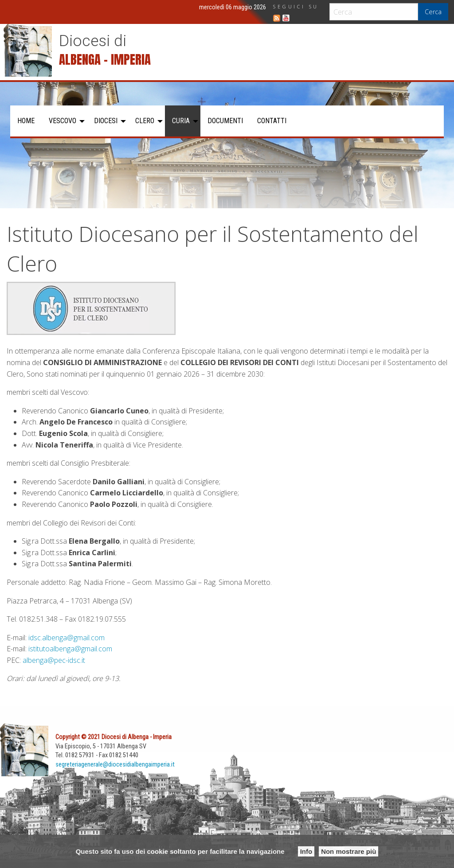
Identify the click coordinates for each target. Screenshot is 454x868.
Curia (181, 121)
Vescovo (63, 121)
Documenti (225, 121)
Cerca (433, 12)
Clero (145, 121)
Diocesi (106, 121)
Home (26, 121)
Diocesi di (93, 41)
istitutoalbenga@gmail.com (70, 649)
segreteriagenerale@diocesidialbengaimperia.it (115, 765)
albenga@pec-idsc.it (54, 660)
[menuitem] (26, 121)
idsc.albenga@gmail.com (67, 638)
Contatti (272, 121)
